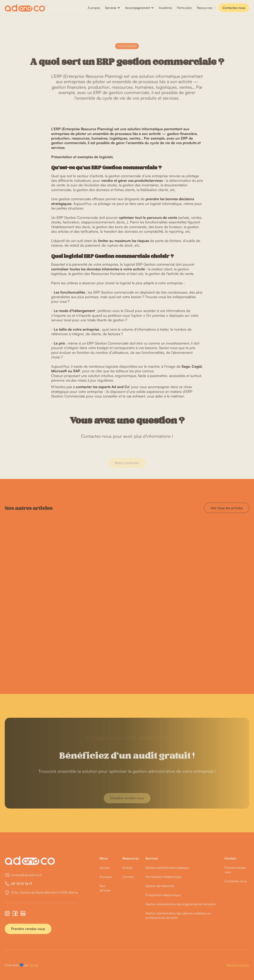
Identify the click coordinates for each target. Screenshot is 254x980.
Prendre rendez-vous (28, 929)
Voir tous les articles (227, 508)
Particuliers (184, 8)
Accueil (105, 868)
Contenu (128, 877)
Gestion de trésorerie (160, 886)
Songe (34, 965)
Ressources (205, 8)
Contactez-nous (234, 8)
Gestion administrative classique (167, 868)
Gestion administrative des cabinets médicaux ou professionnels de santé (178, 915)
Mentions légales (238, 965)
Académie (165, 8)
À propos (94, 8)
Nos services (105, 888)
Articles (127, 868)
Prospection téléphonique (163, 895)
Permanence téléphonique (163, 877)
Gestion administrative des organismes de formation (181, 904)
